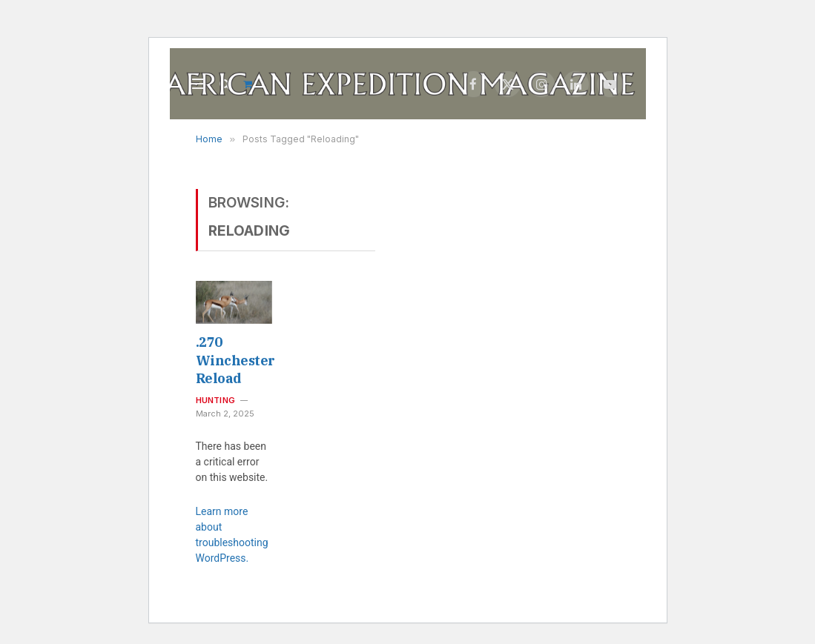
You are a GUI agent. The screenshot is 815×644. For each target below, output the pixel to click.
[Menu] (199, 84)
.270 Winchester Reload (234, 360)
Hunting (216, 400)
